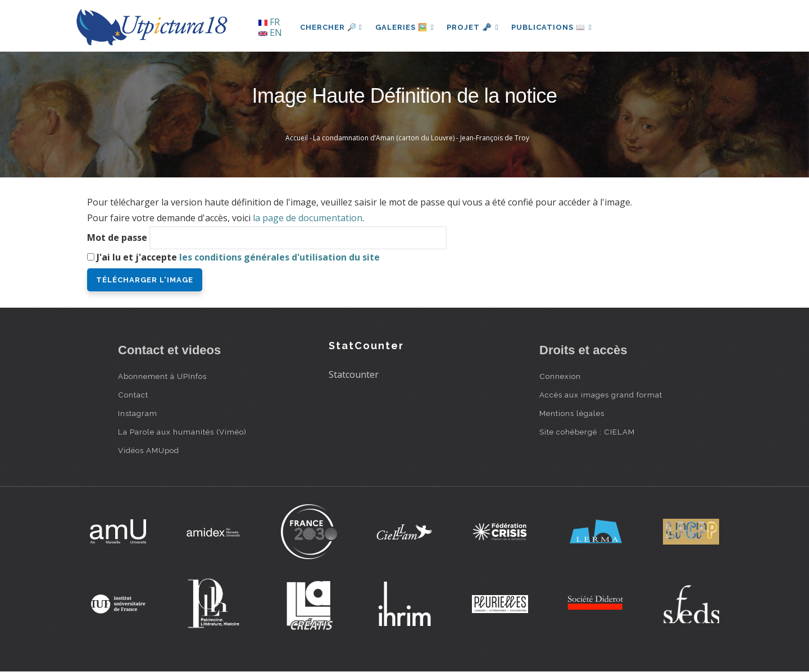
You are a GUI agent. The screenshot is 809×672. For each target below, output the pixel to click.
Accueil (297, 138)
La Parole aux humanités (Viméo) (182, 432)
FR (269, 22)
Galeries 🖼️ (405, 27)
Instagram (138, 413)
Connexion (560, 376)
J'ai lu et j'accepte (238, 257)
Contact (133, 395)
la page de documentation (308, 218)
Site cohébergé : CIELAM (587, 432)
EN (270, 33)
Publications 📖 (554, 27)
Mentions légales (572, 413)
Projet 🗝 (474, 27)
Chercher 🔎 (331, 27)
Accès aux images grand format (601, 395)
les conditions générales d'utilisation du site (279, 257)
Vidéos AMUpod (149, 450)
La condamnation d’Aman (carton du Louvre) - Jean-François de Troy (421, 138)
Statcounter (354, 374)
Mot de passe (117, 237)
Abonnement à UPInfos (162, 376)
